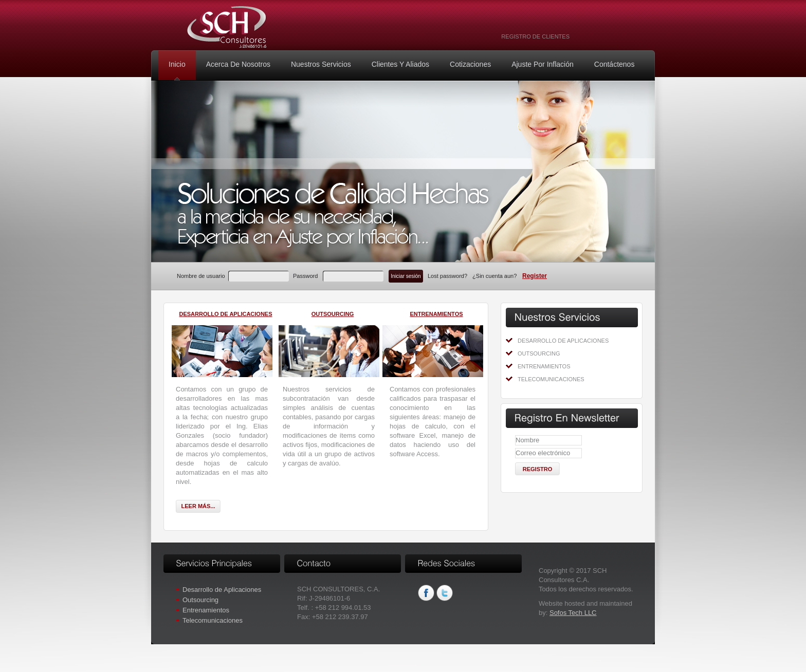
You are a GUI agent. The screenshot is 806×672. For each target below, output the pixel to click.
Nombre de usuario (201, 276)
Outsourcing (539, 353)
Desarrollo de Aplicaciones (563, 341)
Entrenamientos (544, 366)
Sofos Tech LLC (573, 613)
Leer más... (198, 506)
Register (535, 276)
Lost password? (448, 276)
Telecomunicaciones (551, 379)
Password (305, 276)
